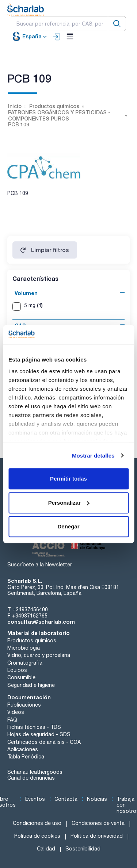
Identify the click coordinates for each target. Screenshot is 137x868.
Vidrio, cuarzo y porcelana (39, 655)
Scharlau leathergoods (35, 772)
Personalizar (69, 503)
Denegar (68, 526)
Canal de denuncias (31, 778)
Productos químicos (32, 641)
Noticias (97, 799)
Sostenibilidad (83, 849)
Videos (16, 712)
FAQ (12, 720)
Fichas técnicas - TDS (34, 727)
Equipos (17, 670)
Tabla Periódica (26, 757)
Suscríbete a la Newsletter (40, 565)
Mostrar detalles (93, 456)
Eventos (35, 799)
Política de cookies (37, 836)
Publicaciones (24, 705)
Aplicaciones (23, 749)
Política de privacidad (97, 836)
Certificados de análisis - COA (44, 742)
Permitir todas (68, 479)
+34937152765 (30, 616)
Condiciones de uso (37, 823)
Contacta (66, 799)
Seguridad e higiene (31, 685)
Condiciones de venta (98, 823)
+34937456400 (30, 609)
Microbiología (24, 648)
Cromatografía (25, 663)
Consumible (21, 677)
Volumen (26, 293)
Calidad (46, 849)
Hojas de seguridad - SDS (39, 734)
